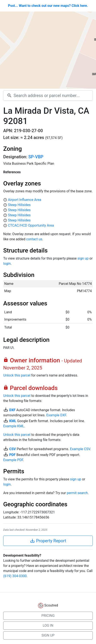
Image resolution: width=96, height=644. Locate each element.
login (7, 264)
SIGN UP (48, 635)
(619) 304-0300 (15, 576)
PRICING (48, 616)
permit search (77, 493)
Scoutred (51, 605)
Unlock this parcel (17, 375)
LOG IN (48, 625)
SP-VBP (36, 157)
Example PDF (13, 460)
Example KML (14, 426)
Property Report (48, 541)
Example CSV (80, 449)
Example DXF (56, 415)
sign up (83, 258)
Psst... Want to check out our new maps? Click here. (48, 6)
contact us (34, 239)
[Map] (48, 50)
